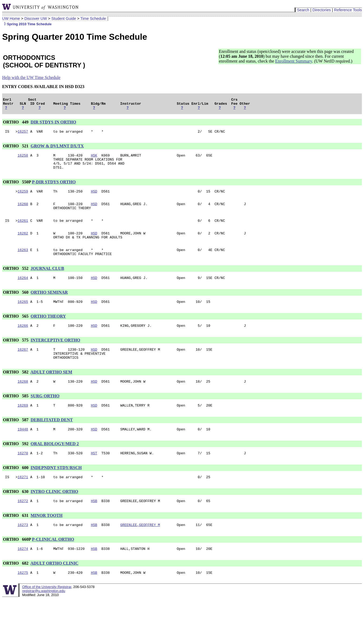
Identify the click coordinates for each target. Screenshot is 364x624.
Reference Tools (348, 10)
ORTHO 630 (16, 513)
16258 (23, 159)
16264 (23, 291)
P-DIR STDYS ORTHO (54, 188)
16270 (23, 474)
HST (94, 474)
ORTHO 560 (16, 306)
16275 (23, 597)
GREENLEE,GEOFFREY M (140, 548)
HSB (94, 523)
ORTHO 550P (17, 188)
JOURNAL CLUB (47, 281)
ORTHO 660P (17, 563)
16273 (23, 548)
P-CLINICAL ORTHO (53, 563)
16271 (23, 499)
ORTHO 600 (16, 489)
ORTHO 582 (16, 390)
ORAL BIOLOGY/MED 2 (55, 464)
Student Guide (64, 19)
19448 (23, 449)
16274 (23, 573)
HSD (94, 198)
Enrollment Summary (294, 61)
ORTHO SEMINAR (49, 306)
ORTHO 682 (16, 587)
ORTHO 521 (16, 149)
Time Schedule (93, 19)
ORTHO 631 (16, 538)
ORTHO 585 (16, 414)
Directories (322, 10)
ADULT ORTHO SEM (51, 390)
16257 (23, 135)
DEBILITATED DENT (52, 439)
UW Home (11, 19)
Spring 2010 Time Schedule (27, 24)
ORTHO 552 (16, 281)
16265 (23, 316)
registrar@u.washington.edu (43, 616)
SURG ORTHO (45, 414)
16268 (23, 400)
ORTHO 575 (16, 355)
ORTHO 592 (16, 464)
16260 (23, 212)
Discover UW (36, 19)
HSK (94, 159)
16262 (23, 244)
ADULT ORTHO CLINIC (54, 587)
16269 (23, 425)
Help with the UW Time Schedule (31, 77)
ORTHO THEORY (48, 331)
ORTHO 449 (16, 124)
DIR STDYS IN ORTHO (53, 124)
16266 (23, 341)
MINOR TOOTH (47, 538)
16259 (23, 198)
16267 (23, 365)
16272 (23, 523)
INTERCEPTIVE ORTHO (55, 355)
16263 (23, 262)
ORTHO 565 (16, 331)
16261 (23, 230)
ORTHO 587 (16, 439)
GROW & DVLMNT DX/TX (57, 149)
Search (303, 10)
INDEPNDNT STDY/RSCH (56, 489)
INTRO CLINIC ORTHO (54, 513)
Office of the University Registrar (47, 612)
